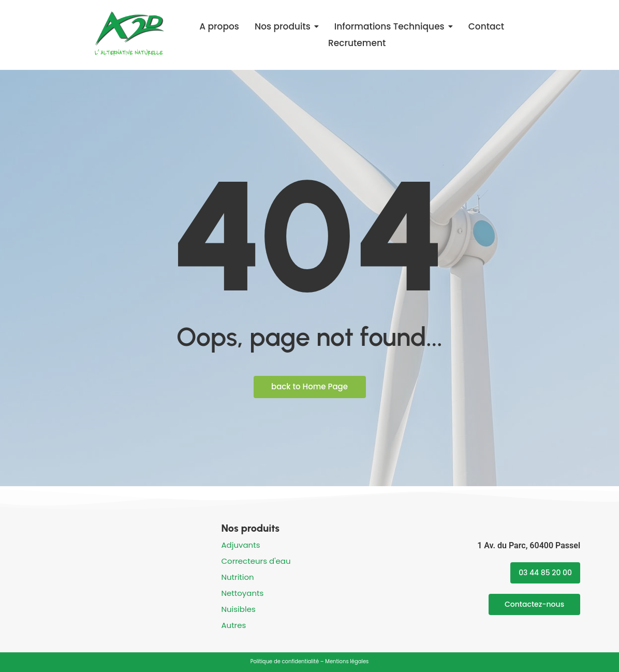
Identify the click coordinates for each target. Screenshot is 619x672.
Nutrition (237, 577)
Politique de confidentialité (285, 661)
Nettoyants (242, 593)
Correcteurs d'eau (256, 561)
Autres (233, 625)
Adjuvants (240, 545)
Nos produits (250, 528)
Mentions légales (347, 661)
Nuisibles (238, 609)
